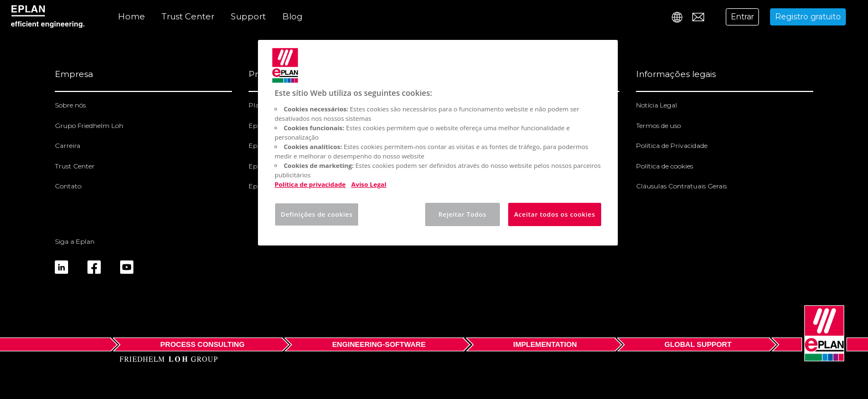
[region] (438, 143)
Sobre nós (70, 105)
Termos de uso (658, 126)
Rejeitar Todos (463, 214)
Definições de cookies (317, 214)
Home (131, 16)
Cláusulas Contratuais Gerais (681, 186)
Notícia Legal (657, 105)
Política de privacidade (310, 184)
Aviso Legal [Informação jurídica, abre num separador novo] (369, 184)
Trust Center (188, 16)
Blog (292, 16)
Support (248, 16)
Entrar (742, 17)
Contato (68, 186)
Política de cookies (665, 166)
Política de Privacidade (672, 145)
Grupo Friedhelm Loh (89, 126)
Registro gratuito (808, 17)
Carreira (68, 145)
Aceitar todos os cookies (555, 214)
